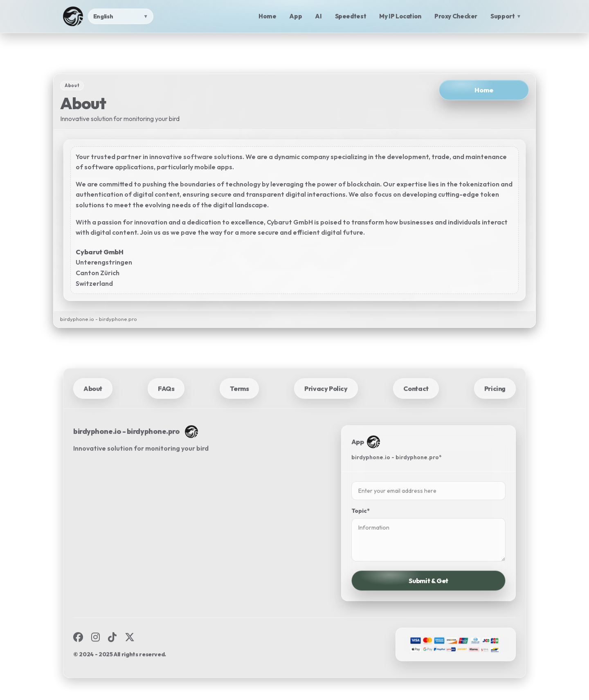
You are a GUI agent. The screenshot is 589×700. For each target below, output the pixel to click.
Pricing (495, 401)
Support (506, 16)
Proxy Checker (456, 16)
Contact (416, 401)
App (296, 16)
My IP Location (400, 16)
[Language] (121, 16)
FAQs (166, 401)
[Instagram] (96, 650)
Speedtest (351, 16)
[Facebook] (78, 650)
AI (318, 16)
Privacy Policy (326, 401)
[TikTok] (112, 650)
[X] (130, 650)
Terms (239, 401)
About (93, 401)
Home (268, 16)
